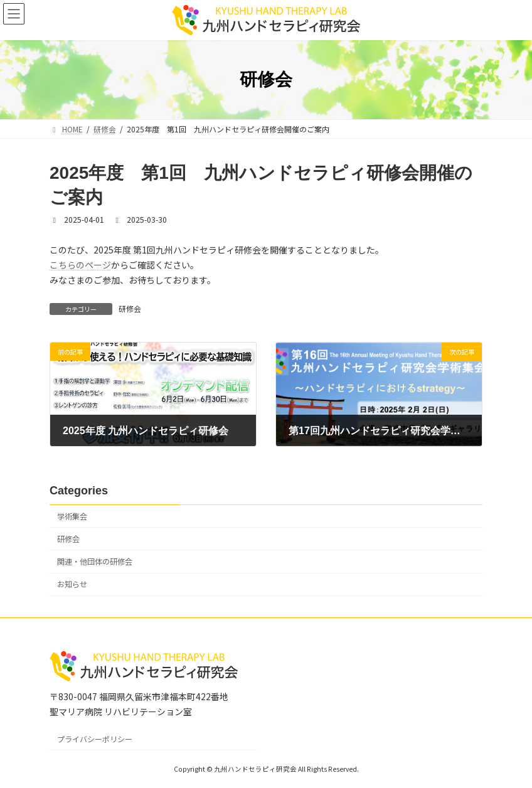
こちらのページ (80, 265)
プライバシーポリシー (95, 739)
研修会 (130, 308)
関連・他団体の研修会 (95, 562)
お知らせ (72, 584)
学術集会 (72, 516)
